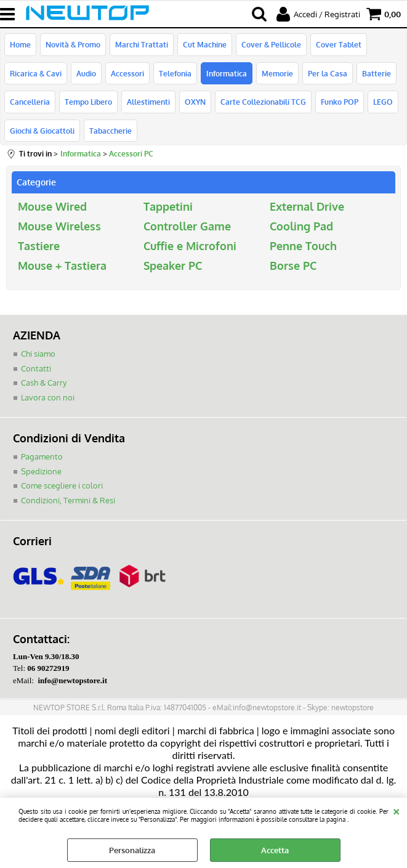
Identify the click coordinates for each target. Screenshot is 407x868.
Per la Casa (328, 73)
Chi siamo (38, 354)
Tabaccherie (111, 131)
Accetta (275, 850)
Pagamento (42, 456)
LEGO (383, 102)
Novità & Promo (73, 44)
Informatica (227, 73)
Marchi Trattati (142, 44)
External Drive (307, 206)
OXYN (195, 102)
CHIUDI (396, 810)
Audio (86, 73)
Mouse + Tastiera (62, 266)
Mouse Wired (52, 206)
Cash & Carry (44, 383)
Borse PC (293, 266)
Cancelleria (30, 102)
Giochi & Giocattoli (42, 131)
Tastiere (39, 246)
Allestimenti (148, 102)
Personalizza (132, 850)
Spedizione (41, 471)
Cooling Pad (301, 226)
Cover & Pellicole (271, 44)
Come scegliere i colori (62, 485)
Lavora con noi (48, 397)
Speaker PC (173, 266)
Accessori (127, 73)
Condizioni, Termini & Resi (68, 500)
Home (20, 44)
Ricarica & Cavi (36, 73)
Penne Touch (303, 246)
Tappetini (168, 206)
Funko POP (340, 102)
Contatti (36, 368)
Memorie (277, 73)
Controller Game (187, 226)
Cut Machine (205, 44)
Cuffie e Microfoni (190, 246)
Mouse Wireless (59, 226)
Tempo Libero (88, 102)
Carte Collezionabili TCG (263, 102)
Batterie (377, 73)
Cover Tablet (339, 44)
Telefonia (175, 73)
